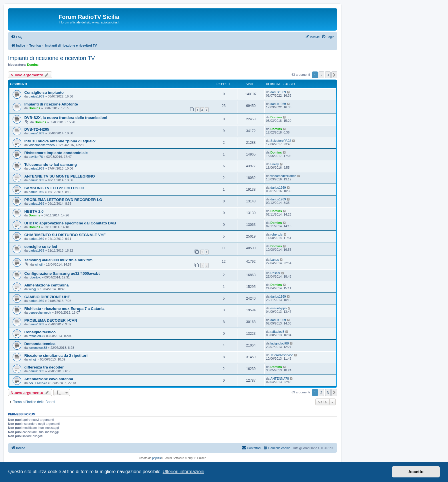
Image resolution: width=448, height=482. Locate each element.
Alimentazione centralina (46, 285)
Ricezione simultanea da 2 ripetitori (56, 355)
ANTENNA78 (38, 383)
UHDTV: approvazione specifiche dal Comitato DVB (70, 223)
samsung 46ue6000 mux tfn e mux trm (58, 260)
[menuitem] (17, 37)
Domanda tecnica (40, 344)
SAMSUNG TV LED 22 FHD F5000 (54, 188)
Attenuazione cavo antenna (49, 379)
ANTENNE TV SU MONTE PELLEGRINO (60, 176)
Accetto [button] (416, 472)
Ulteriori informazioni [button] (183, 472)
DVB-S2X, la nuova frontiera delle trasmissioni (66, 118)
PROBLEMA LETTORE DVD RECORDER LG (63, 200)
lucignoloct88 (38, 348)
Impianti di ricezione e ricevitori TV (51, 58)
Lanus (275, 260)
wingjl (39, 264)
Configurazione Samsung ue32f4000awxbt (62, 273)
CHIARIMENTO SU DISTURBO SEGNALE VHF (65, 235)
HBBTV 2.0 (34, 211)
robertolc (276, 234)
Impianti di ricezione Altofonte (51, 104)
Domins (33, 65)
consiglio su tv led (41, 247)
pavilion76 (36, 157)
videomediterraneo (42, 145)
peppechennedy (40, 312)
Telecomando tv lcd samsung (51, 165)
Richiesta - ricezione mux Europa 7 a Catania (64, 309)
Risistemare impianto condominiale (56, 153)
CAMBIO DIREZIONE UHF (47, 297)
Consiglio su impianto (44, 92)
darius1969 (36, 96)
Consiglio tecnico (40, 332)
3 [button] (328, 75)
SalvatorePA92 (281, 141)
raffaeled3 (36, 336)
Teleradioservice (282, 355)
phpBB (157, 458)
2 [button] (321, 75)
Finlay (274, 164)
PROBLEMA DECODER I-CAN (51, 320)
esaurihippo (278, 308)
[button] (334, 75)
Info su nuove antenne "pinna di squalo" (60, 141)
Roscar (275, 273)
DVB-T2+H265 (37, 129)
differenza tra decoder (44, 367)
